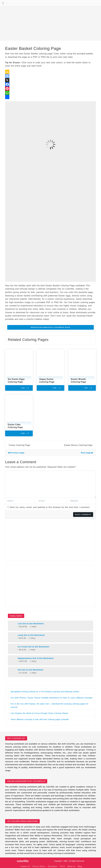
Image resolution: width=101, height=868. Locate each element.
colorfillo (23, 861)
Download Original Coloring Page (51, 327)
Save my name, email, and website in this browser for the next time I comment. (50, 507)
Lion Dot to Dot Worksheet (31, 624)
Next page (86, 453)
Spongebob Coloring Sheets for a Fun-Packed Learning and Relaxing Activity (45, 692)
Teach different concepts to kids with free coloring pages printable (40, 719)
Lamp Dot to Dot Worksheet (31, 635)
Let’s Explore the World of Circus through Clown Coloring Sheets (39, 713)
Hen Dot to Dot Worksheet (30, 670)
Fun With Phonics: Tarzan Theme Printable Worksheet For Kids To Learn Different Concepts (51, 698)
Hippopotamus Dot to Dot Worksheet (36, 658)
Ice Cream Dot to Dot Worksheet (33, 647)
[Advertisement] (50, 20)
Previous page (17, 453)
